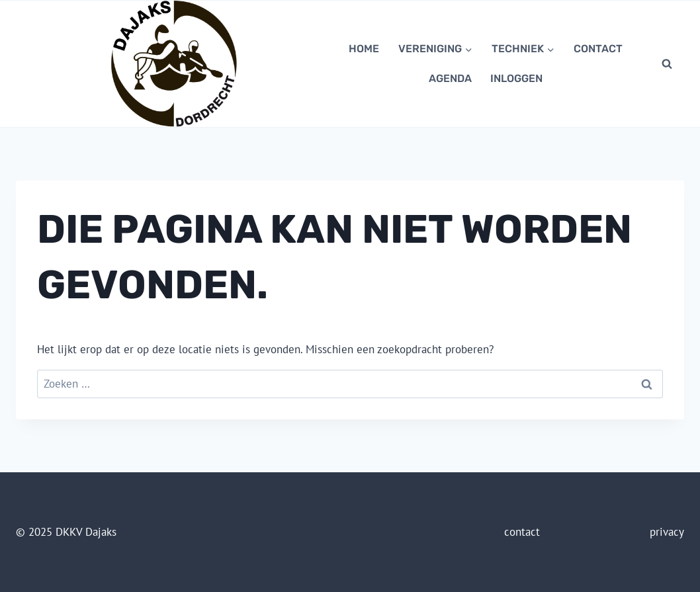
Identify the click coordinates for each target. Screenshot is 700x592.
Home (364, 49)
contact (598, 49)
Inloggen (516, 78)
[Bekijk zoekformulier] (667, 63)
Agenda (450, 78)
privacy (667, 532)
